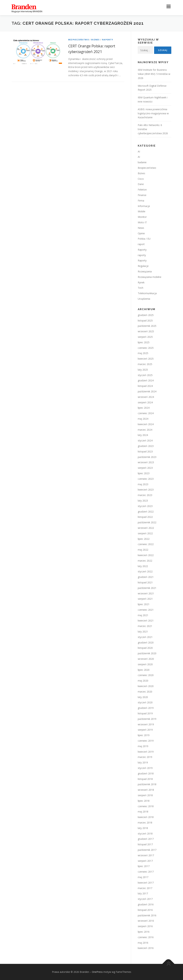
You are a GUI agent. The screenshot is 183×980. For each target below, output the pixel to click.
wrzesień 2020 (146, 659)
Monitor (142, 217)
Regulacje (143, 266)
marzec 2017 (145, 888)
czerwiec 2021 (146, 610)
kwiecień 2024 (146, 424)
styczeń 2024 (145, 440)
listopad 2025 (145, 321)
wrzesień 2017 (146, 855)
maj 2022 (143, 550)
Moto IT (142, 222)
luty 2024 (143, 435)
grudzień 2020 (146, 642)
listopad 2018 (145, 779)
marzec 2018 (145, 823)
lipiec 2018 (144, 801)
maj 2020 (143, 681)
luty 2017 (143, 893)
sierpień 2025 (145, 337)
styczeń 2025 (145, 375)
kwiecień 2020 (146, 686)
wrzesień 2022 (146, 528)
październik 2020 (147, 653)
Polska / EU (144, 239)
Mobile (142, 211)
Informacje (144, 206)
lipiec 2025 (144, 342)
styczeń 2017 (145, 899)
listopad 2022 (145, 517)
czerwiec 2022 (146, 544)
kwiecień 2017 (146, 883)
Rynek (141, 282)
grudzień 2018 (146, 773)
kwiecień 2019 (146, 752)
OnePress (97, 972)
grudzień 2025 (146, 315)
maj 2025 (143, 353)
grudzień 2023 (146, 446)
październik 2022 (147, 522)
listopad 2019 (145, 713)
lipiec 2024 (144, 408)
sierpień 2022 (145, 533)
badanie (142, 162)
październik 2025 (147, 326)
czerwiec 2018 (146, 806)
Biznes (95, 40)
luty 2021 (143, 632)
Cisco (141, 179)
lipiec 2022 (144, 539)
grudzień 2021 (146, 577)
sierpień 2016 (145, 926)
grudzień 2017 (146, 839)
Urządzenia (144, 299)
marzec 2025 (145, 364)
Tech (141, 288)
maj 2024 (143, 419)
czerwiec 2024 (146, 413)
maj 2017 (143, 877)
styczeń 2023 (145, 506)
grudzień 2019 (146, 708)
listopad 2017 (145, 844)
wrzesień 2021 (146, 593)
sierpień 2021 (145, 599)
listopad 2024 (145, 386)
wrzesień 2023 (146, 462)
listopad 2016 (145, 910)
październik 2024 (147, 391)
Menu (168, 6)
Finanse (142, 195)
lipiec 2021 (144, 604)
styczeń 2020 (145, 702)
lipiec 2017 (144, 866)
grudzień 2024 (146, 380)
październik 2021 (147, 588)
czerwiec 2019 (146, 741)
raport (141, 244)
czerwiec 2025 (146, 348)
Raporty (108, 40)
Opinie (141, 233)
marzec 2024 (145, 430)
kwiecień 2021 (146, 621)
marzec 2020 (145, 692)
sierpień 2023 (145, 468)
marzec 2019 (145, 757)
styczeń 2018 (145, 834)
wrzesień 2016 (146, 921)
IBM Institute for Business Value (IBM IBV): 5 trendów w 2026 (154, 74)
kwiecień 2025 (146, 359)
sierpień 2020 (145, 664)
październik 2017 (147, 850)
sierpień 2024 (145, 402)
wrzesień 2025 (146, 331)
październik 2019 (147, 719)
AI (139, 151)
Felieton (142, 190)
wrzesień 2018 (146, 790)
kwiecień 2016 (146, 948)
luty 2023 (143, 501)
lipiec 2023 (144, 473)
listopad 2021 (145, 582)
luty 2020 (143, 697)
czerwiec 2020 (146, 675)
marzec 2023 (145, 495)
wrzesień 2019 (146, 724)
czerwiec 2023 (146, 479)
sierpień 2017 (145, 861)
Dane (141, 184)
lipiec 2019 (144, 735)
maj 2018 (143, 812)
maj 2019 (143, 746)
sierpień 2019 (145, 730)
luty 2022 (143, 566)
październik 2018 (147, 784)
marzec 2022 (145, 561)
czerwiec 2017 (146, 872)
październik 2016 (147, 915)
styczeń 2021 (145, 637)
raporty (142, 255)
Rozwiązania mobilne (150, 277)
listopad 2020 (145, 648)
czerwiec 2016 (146, 937)
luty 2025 (143, 370)
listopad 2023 (145, 451)
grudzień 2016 (146, 904)
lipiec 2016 (144, 932)
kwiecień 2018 (146, 817)
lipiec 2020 (144, 670)
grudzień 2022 (146, 512)
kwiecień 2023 (146, 490)
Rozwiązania (145, 271)
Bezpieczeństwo (79, 40)
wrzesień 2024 (146, 397)
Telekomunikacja (147, 293)
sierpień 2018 (145, 795)
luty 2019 (143, 762)
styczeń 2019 (145, 768)
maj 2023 (143, 484)
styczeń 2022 (145, 571)
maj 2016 (143, 943)
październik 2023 (147, 457)
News (141, 228)
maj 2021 (143, 615)
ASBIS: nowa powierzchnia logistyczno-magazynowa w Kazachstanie (153, 113)
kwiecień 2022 (146, 555)
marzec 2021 (145, 626)
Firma (141, 201)
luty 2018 (143, 828)
